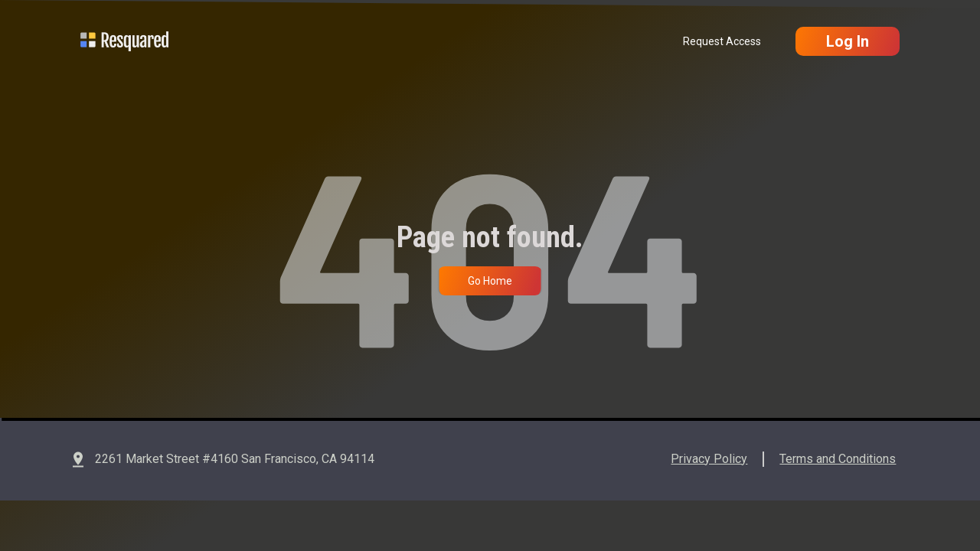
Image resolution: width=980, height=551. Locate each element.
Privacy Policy (709, 459)
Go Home (490, 281)
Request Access (722, 41)
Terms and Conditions (838, 459)
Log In (848, 41)
